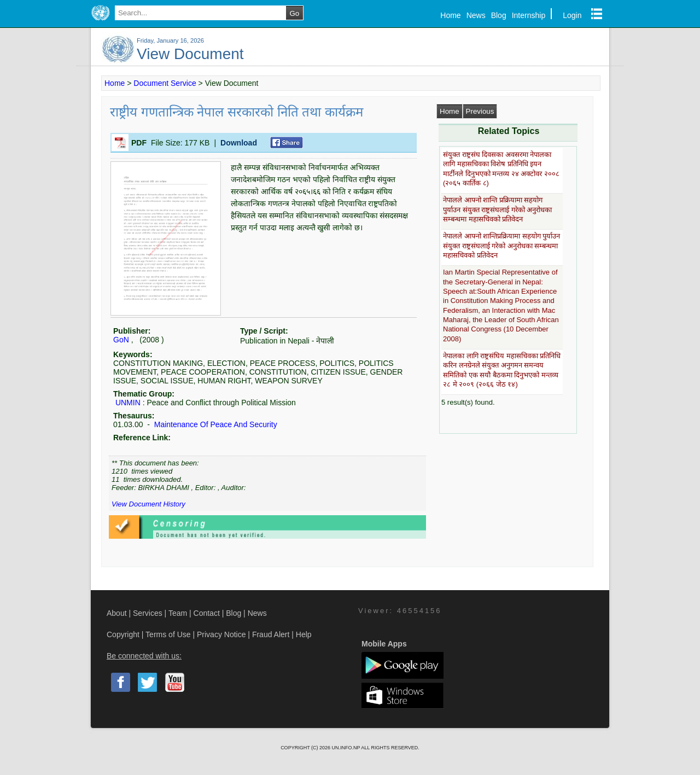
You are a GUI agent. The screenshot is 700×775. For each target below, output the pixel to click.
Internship (529, 15)
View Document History (148, 504)
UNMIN (128, 403)
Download (239, 143)
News (476, 15)
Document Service (165, 83)
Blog (499, 15)
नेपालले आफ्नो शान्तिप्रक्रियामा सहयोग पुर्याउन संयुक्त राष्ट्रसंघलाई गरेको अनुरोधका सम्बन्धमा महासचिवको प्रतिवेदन (501, 246)
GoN (121, 340)
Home (450, 15)
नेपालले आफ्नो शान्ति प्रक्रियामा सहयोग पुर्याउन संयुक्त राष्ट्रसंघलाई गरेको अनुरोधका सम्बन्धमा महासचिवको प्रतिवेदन (497, 209)
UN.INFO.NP (346, 748)
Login (572, 15)
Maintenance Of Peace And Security (215, 424)
